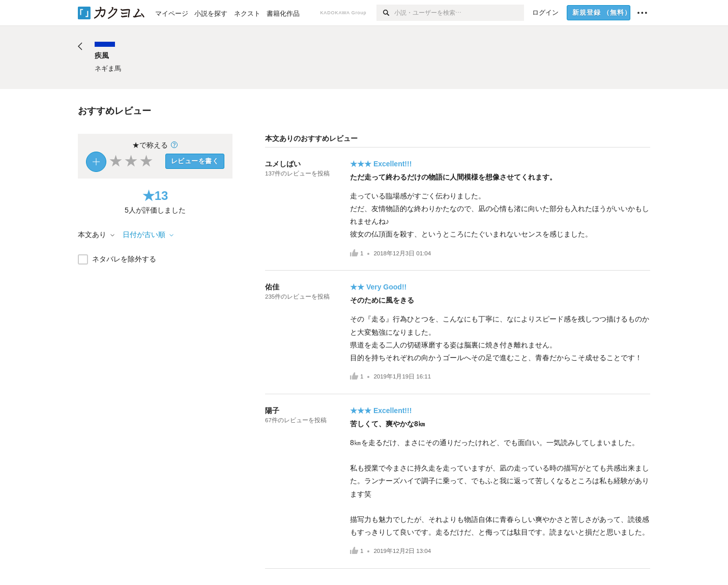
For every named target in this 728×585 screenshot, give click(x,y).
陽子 (272, 411)
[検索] (385, 13)
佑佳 (272, 287)
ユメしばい (283, 164)
